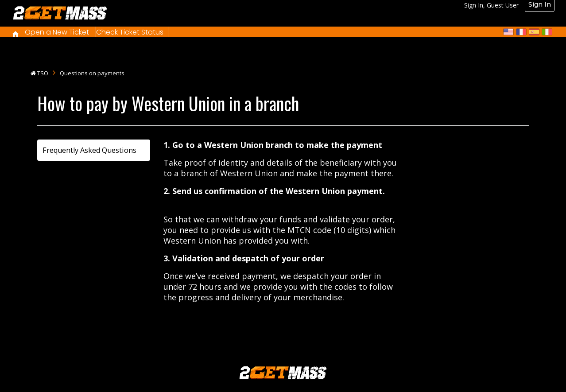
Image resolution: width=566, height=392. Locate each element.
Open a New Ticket (57, 32)
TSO (43, 73)
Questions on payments (92, 73)
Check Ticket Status (130, 32)
